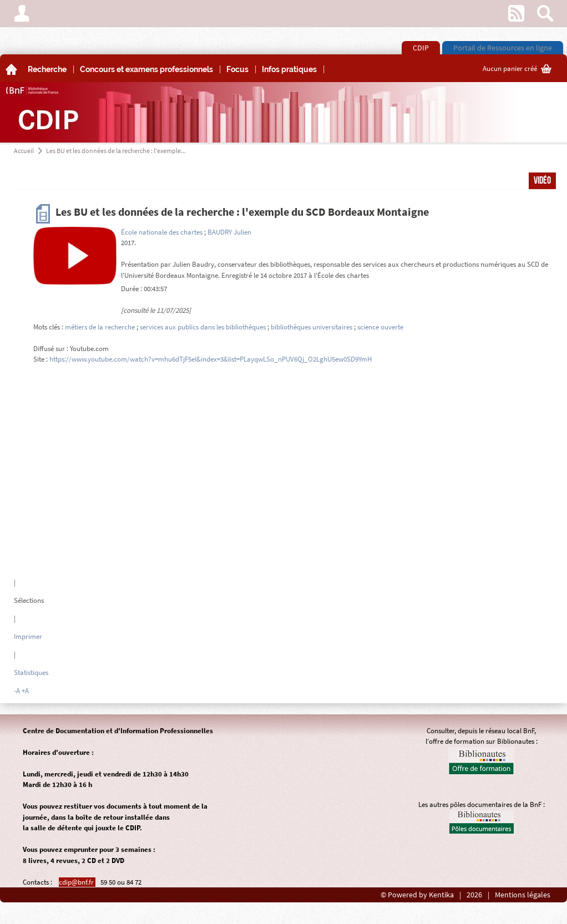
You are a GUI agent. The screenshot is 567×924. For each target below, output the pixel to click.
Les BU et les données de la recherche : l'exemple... (116, 151)
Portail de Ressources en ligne (503, 48)
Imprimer (28, 636)
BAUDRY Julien (229, 232)
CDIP (421, 48)
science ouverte (380, 327)
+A (25, 691)
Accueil (24, 151)
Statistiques (31, 672)
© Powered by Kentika (417, 895)
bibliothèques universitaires (312, 327)
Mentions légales (523, 895)
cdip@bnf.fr (77, 882)
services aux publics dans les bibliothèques (203, 327)
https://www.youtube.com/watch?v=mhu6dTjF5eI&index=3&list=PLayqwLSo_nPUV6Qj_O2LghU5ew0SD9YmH (211, 359)
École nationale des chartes (162, 232)
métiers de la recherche (100, 327)
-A (17, 691)
